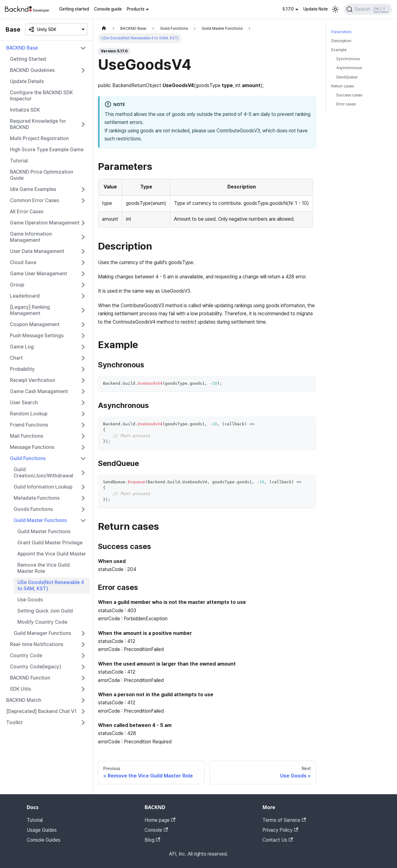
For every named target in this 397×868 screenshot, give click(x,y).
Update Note (316, 9)
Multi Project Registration (39, 138)
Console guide (108, 9)
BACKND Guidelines (32, 70)
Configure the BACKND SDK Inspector (41, 96)
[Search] (368, 9)
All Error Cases (27, 212)
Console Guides (44, 840)
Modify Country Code (42, 622)
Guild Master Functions (40, 520)
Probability (22, 369)
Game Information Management (31, 237)
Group (17, 285)
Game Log (22, 347)
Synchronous (348, 59)
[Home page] (104, 28)
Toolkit (14, 722)
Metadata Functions (37, 498)
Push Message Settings (37, 336)
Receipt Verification (33, 380)
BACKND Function (30, 678)
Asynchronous (349, 68)
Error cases (346, 104)
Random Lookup (29, 414)
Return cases (343, 86)
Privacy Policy (280, 830)
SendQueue (347, 77)
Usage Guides (42, 830)
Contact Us (278, 840)
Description (341, 41)
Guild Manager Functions (42, 633)
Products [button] (136, 9)
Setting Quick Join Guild (45, 611)
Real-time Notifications (37, 644)
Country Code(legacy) (36, 667)
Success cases (349, 95)
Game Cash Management (39, 391)
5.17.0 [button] (288, 9)
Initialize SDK (25, 110)
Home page (160, 820)
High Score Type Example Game (47, 150)
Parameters (341, 32)
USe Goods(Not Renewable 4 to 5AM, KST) (51, 585)
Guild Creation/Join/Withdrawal (43, 473)
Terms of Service (284, 820)
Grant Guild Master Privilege (50, 543)
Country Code (26, 655)
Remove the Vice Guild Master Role (44, 568)
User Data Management (37, 251)
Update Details (27, 81)
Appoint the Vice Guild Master (52, 554)
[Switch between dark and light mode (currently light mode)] (335, 9)
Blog (152, 840)
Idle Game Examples (33, 189)
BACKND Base (22, 48)
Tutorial (19, 161)
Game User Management (38, 274)
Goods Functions (33, 509)
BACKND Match (24, 700)
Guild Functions (28, 458)
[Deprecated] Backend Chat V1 (41, 711)
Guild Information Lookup (43, 487)
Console (156, 830)
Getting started (74, 9)
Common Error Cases (34, 200)
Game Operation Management (45, 223)
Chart (16, 358)
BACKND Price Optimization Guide (42, 175)
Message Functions (32, 447)
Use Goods (30, 600)
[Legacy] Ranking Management (30, 310)
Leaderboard (25, 296)
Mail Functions (27, 436)
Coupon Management (35, 324)
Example (339, 50)
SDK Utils (20, 689)
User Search (24, 403)
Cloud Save (23, 262)
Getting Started (28, 59)
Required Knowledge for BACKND (38, 124)
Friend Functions (29, 425)
